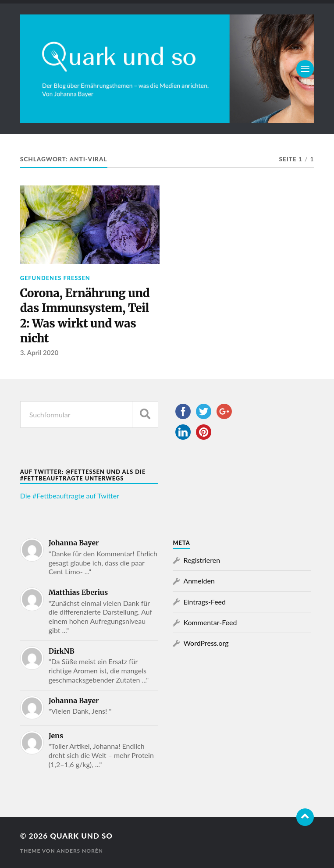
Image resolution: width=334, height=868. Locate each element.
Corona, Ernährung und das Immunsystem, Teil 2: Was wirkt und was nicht (85, 316)
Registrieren (202, 560)
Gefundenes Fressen (55, 278)
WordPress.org (206, 643)
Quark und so (81, 836)
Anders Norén (80, 851)
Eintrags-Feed (204, 602)
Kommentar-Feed (210, 622)
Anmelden (199, 581)
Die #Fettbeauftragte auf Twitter (70, 496)
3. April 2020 (39, 352)
